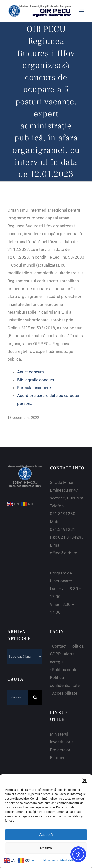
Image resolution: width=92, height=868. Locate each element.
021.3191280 (63, 514)
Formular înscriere (34, 388)
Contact (59, 646)
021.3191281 (63, 529)
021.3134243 (71, 537)
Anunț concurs (31, 372)
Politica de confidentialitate (58, 860)
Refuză (46, 848)
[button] (85, 780)
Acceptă (46, 835)
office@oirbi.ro (64, 553)
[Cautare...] (18, 697)
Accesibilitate (65, 693)
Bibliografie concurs (36, 380)
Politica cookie (66, 670)
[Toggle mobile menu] (82, 11)
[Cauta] (35, 697)
